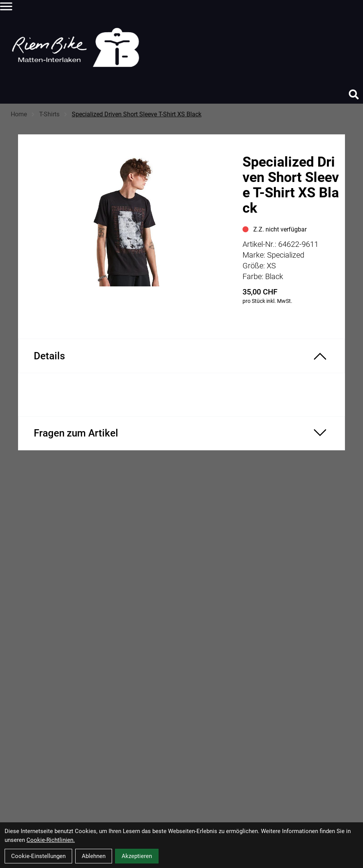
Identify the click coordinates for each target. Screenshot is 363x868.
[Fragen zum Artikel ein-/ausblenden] (181, 433)
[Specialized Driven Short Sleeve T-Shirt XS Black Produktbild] (126, 222)
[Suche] (354, 94)
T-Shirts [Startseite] (49, 114)
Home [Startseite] (19, 114)
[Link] (6, 6)
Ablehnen (94, 856)
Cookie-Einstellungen (38, 856)
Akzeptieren (137, 856)
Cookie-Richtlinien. (51, 840)
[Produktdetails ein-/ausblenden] (181, 356)
